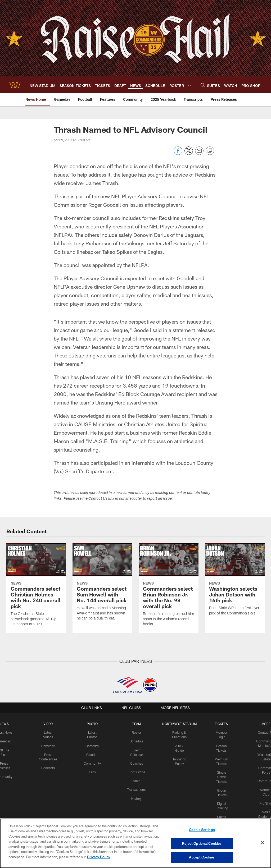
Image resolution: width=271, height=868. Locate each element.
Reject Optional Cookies (202, 843)
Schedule (137, 741)
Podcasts (48, 767)
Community (92, 763)
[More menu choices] (190, 85)
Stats (137, 780)
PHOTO (92, 724)
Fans (92, 771)
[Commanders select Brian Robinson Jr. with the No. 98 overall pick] (169, 588)
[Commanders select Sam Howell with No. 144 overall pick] (102, 585)
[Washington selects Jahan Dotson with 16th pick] (235, 582)
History (137, 797)
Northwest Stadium (179, 724)
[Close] (263, 843)
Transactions (137, 789)
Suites (221, 815)
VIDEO (48, 724)
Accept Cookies (202, 857)
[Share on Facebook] (178, 153)
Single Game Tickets (221, 776)
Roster (136, 732)
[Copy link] (210, 151)
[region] (135, 843)
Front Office (136, 771)
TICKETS (221, 724)
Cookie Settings (202, 830)
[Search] (203, 85)
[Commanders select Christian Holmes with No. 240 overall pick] (36, 588)
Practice (92, 754)
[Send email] (199, 153)
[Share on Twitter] (189, 153)
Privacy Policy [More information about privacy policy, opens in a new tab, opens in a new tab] (99, 857)
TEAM (136, 724)
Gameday (48, 745)
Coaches (136, 763)
